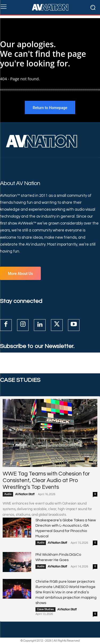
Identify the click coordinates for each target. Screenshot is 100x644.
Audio (8, 494)
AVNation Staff (25, 494)
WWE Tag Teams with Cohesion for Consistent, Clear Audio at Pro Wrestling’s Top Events (46, 480)
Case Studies (45, 609)
